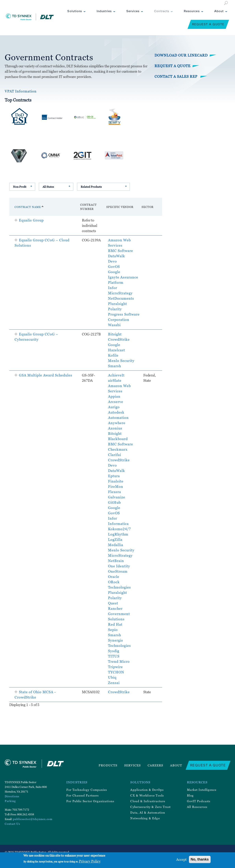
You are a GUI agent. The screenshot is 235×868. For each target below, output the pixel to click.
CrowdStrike (119, 339)
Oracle (114, 577)
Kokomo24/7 (119, 529)
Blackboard (118, 439)
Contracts (162, 11)
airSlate (115, 380)
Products (108, 765)
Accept (181, 859)
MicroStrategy (120, 293)
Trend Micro (119, 662)
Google (114, 272)
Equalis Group (31, 220)
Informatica (118, 524)
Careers (155, 765)
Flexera (115, 492)
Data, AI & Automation (148, 812)
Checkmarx (118, 449)
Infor (113, 288)
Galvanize (117, 497)
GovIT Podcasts (199, 801)
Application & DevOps (147, 790)
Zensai (114, 683)
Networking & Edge (145, 818)
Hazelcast (117, 350)
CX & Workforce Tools (147, 795)
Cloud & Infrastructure (148, 801)
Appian (114, 396)
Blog (190, 795)
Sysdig (114, 651)
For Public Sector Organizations (90, 801)
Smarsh (115, 366)
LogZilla (115, 540)
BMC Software (121, 251)
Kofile (113, 355)
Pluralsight (117, 304)
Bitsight (115, 334)
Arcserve (116, 402)
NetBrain (116, 561)
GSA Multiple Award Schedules (46, 375)
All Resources (197, 807)
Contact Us (12, 824)
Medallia (116, 545)
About (219, 11)
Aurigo (114, 407)
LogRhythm (118, 534)
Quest (113, 603)
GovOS (114, 267)
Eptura (114, 476)
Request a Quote (208, 24)
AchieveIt (116, 375)
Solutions (75, 11)
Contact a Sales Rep (176, 76)
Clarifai (115, 455)
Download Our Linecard (181, 55)
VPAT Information (21, 91)
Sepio (113, 630)
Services (133, 11)
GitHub (114, 502)
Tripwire (115, 667)
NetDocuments (121, 298)
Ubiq (112, 677)
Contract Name (29, 207)
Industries (104, 11)
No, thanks (200, 859)
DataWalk (117, 256)
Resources (192, 11)
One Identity (119, 566)
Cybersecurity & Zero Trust (150, 807)
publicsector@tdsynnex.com (33, 819)
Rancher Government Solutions (119, 614)
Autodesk (116, 412)
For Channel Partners (82, 795)
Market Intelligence (202, 790)
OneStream (118, 571)
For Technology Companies (87, 790)
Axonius (115, 428)
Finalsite (116, 481)
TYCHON (116, 672)
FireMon (116, 487)
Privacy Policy (90, 861)
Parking (10, 801)
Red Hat (115, 624)
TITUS (114, 656)
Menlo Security (121, 361)
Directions (12, 796)
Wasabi (114, 325)
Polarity (115, 309)
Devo (112, 261)
